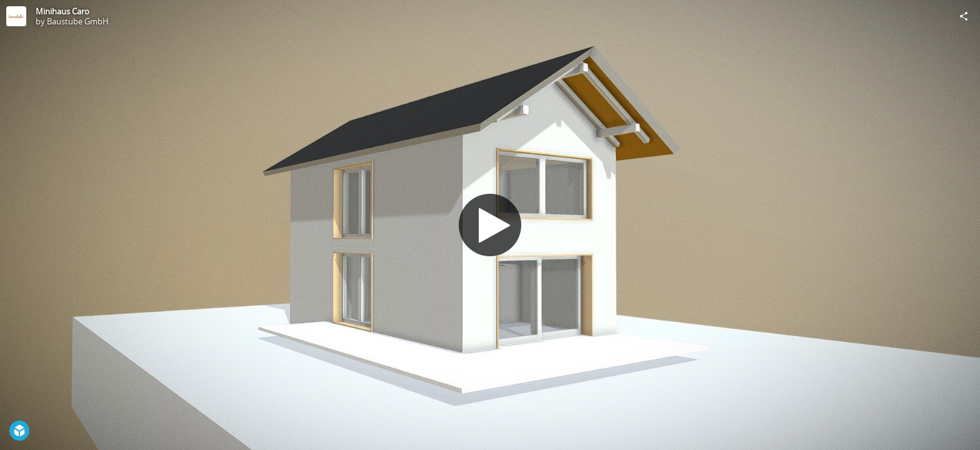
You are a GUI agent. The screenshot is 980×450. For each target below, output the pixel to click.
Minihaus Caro (62, 11)
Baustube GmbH (78, 21)
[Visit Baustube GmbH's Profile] (16, 16)
